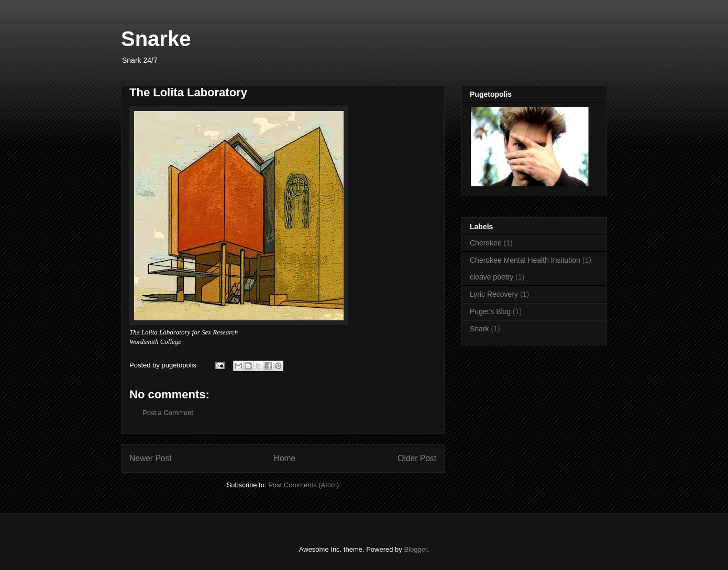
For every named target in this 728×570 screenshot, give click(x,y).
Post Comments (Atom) (304, 485)
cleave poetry (492, 277)
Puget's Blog (490, 311)
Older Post (417, 458)
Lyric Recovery (494, 294)
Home (285, 458)
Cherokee (486, 243)
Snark (479, 329)
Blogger (415, 549)
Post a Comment (168, 413)
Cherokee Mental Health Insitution (525, 260)
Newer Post (151, 458)
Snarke (156, 39)
